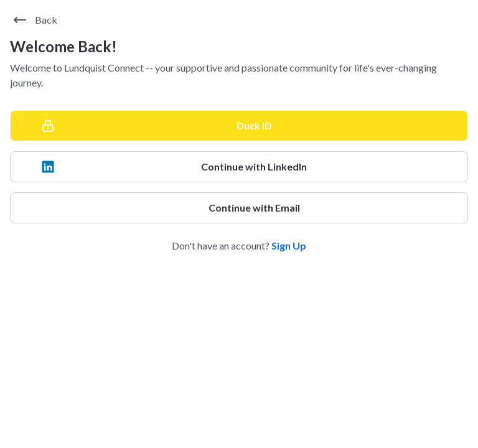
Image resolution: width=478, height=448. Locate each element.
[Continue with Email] (239, 208)
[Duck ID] (239, 126)
